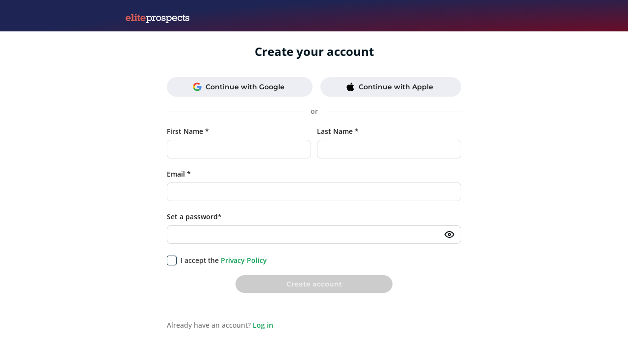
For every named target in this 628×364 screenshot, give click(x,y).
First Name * (188, 131)
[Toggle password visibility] (449, 234)
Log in (263, 325)
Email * (179, 174)
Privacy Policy (244, 260)
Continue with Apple (390, 87)
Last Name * (338, 131)
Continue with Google (239, 87)
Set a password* (194, 217)
